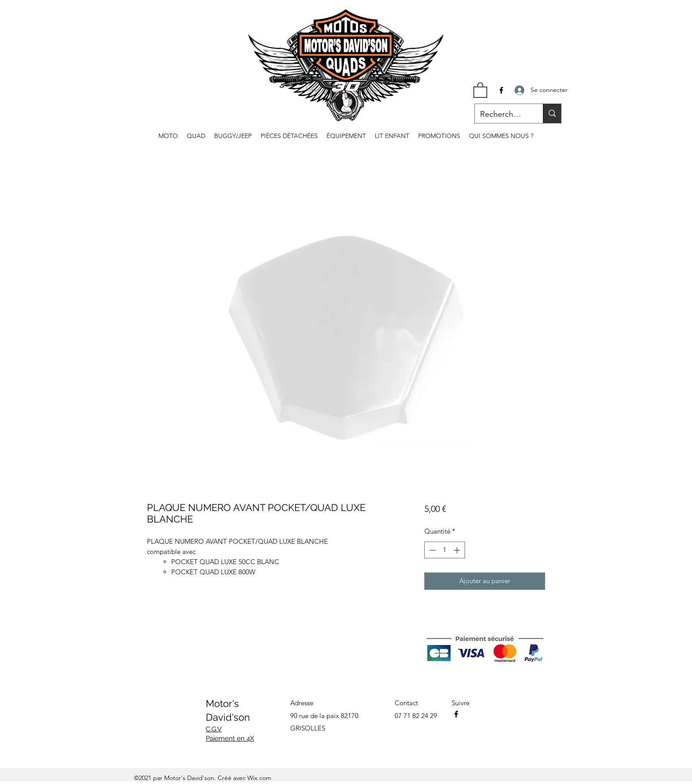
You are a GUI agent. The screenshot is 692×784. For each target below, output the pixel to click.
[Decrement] (432, 550)
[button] (480, 90)
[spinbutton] (444, 550)
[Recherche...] (502, 115)
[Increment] (458, 550)
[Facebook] (501, 90)
